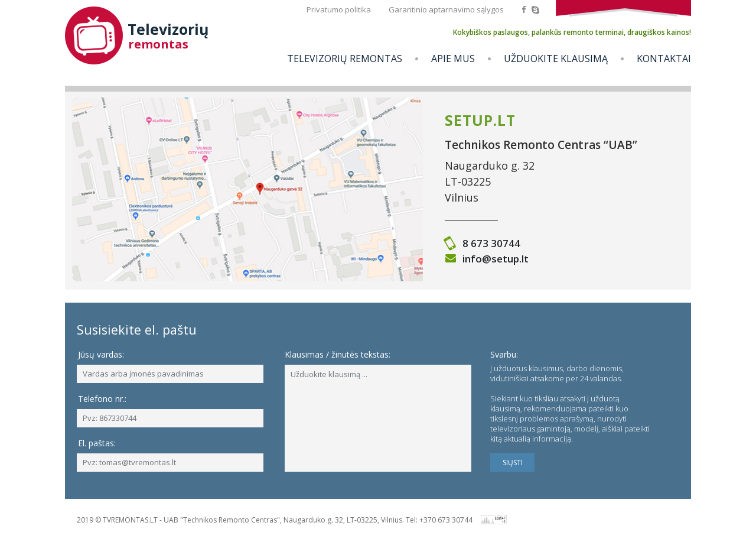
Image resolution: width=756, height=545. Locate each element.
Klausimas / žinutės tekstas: (338, 354)
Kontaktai (664, 59)
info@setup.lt (496, 259)
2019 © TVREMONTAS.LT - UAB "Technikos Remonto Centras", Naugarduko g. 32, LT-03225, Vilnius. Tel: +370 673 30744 (275, 520)
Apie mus (453, 59)
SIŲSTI (513, 463)
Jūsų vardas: (101, 354)
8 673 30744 (491, 243)
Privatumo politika (339, 9)
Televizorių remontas (345, 59)
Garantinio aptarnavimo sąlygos (446, 9)
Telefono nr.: (102, 399)
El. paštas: (97, 443)
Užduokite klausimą (556, 59)
